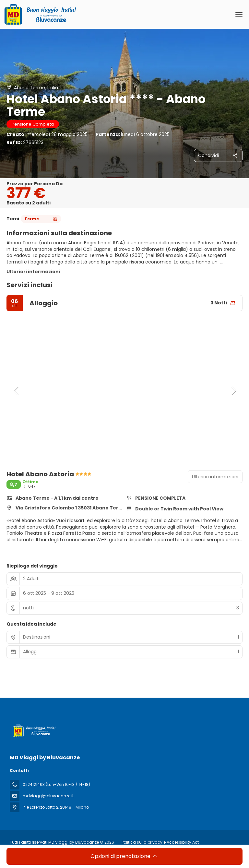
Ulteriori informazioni (33, 272)
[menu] (239, 14)
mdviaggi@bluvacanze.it (48, 796)
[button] (16, 391)
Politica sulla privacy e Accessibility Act (160, 842)
